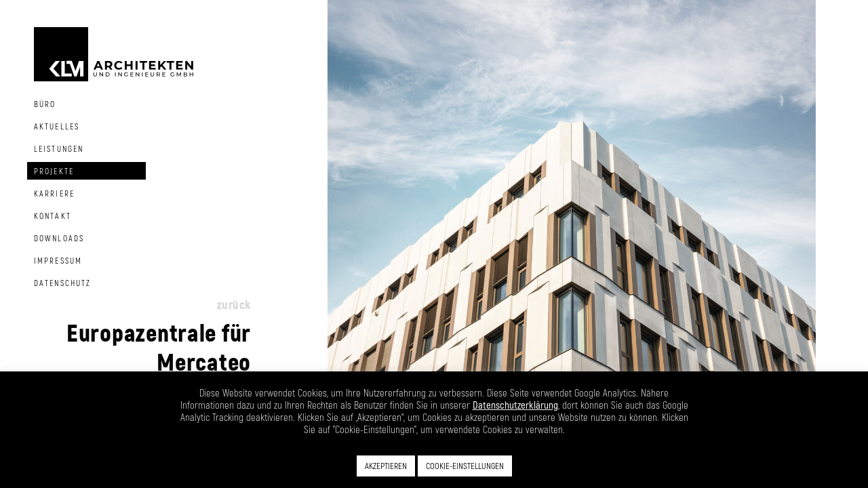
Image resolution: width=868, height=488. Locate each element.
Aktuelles (57, 126)
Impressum (58, 260)
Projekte (54, 171)
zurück (234, 304)
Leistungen (59, 148)
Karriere (54, 193)
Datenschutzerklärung (515, 405)
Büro (45, 104)
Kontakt (53, 216)
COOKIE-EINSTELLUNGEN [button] (465, 466)
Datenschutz (62, 283)
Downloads (59, 238)
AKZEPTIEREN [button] (386, 466)
